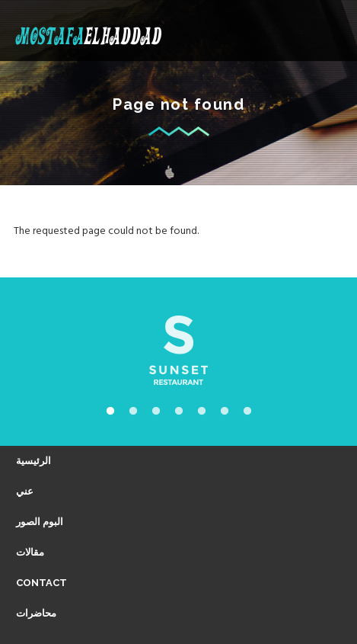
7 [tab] (247, 412)
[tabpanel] (179, 350)
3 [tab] (156, 412)
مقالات (30, 552)
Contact (41, 583)
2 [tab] (133, 412)
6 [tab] (225, 412)
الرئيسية (33, 461)
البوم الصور (40, 522)
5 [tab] (202, 412)
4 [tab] (179, 412)
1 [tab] (110, 412)
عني (25, 491)
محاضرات (36, 613)
